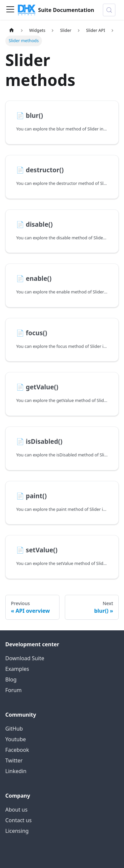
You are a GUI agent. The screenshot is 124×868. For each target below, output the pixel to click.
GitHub (14, 729)
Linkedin (16, 771)
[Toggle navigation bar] (10, 10)
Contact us (19, 820)
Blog (11, 679)
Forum (13, 690)
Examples (17, 669)
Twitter (14, 760)
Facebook (17, 750)
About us (16, 810)
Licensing (17, 831)
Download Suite (25, 658)
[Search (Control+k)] (109, 10)
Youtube (16, 739)
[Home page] (12, 30)
